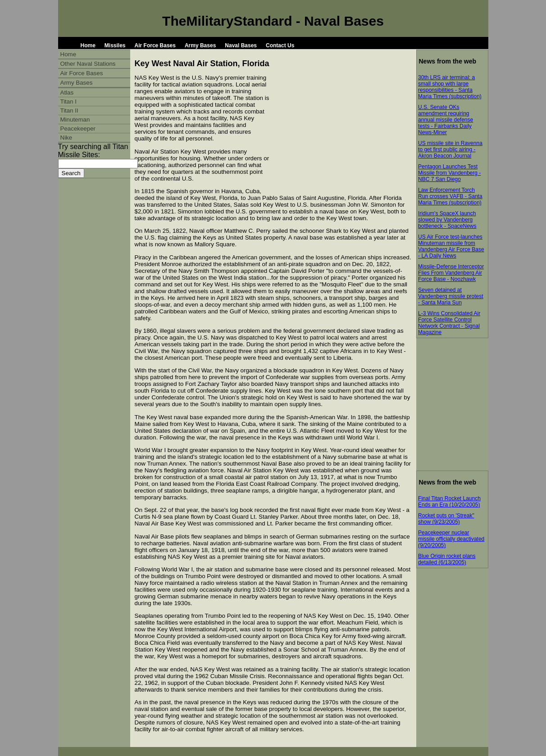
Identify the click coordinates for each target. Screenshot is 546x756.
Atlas (67, 93)
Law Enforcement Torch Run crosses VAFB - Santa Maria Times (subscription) (450, 196)
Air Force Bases (155, 45)
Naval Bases (241, 45)
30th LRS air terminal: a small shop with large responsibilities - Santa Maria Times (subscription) (450, 87)
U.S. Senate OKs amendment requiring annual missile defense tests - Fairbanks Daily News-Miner (446, 120)
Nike (66, 138)
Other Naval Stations (88, 64)
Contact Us (280, 45)
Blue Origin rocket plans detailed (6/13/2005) (447, 559)
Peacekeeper (78, 129)
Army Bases (200, 45)
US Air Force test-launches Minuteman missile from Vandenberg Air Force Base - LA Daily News (451, 246)
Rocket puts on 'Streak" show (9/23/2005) (446, 519)
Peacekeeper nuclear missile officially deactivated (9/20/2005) (451, 539)
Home (88, 45)
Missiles (115, 45)
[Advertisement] (341, 134)
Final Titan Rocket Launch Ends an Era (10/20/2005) (449, 502)
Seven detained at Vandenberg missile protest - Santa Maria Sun (451, 296)
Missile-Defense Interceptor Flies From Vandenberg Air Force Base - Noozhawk (451, 273)
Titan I (69, 102)
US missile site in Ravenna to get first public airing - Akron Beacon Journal (450, 149)
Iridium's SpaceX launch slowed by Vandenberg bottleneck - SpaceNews (447, 220)
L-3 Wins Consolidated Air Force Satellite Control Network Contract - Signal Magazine (449, 323)
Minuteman (75, 120)
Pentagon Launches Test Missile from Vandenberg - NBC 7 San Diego (449, 173)
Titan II (69, 111)
